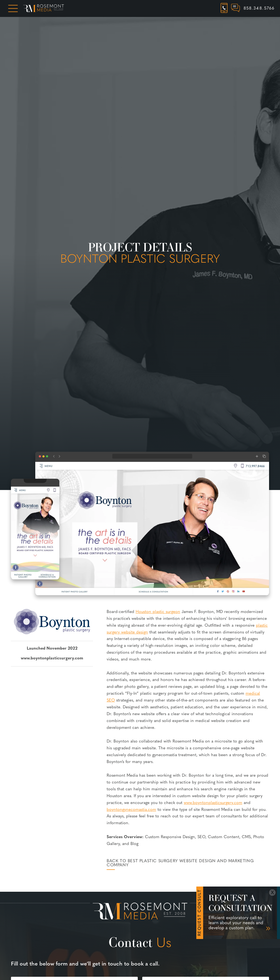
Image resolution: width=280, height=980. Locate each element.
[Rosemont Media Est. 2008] (140, 912)
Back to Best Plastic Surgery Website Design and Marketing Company (180, 863)
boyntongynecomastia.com (131, 810)
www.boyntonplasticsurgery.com (52, 658)
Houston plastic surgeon (158, 612)
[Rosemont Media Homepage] (44, 8)
